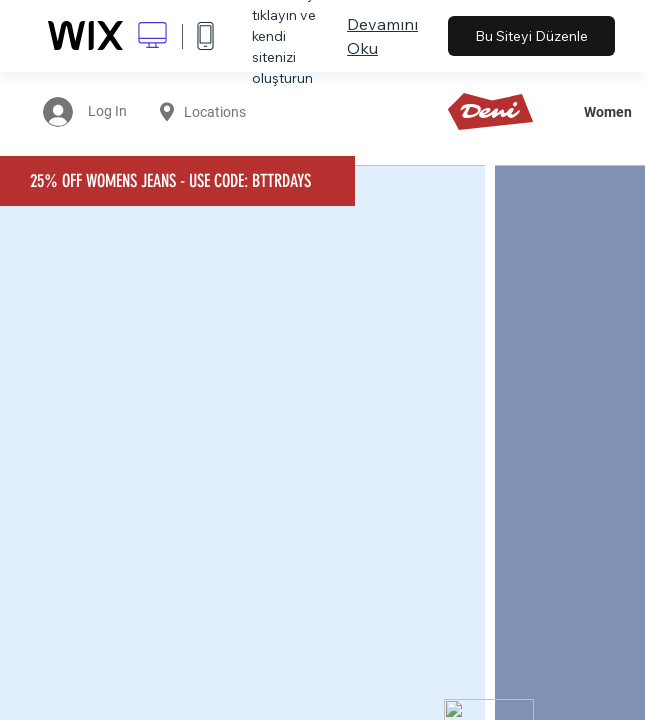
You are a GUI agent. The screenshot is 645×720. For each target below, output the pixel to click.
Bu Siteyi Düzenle (531, 36)
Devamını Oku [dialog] (382, 36)
